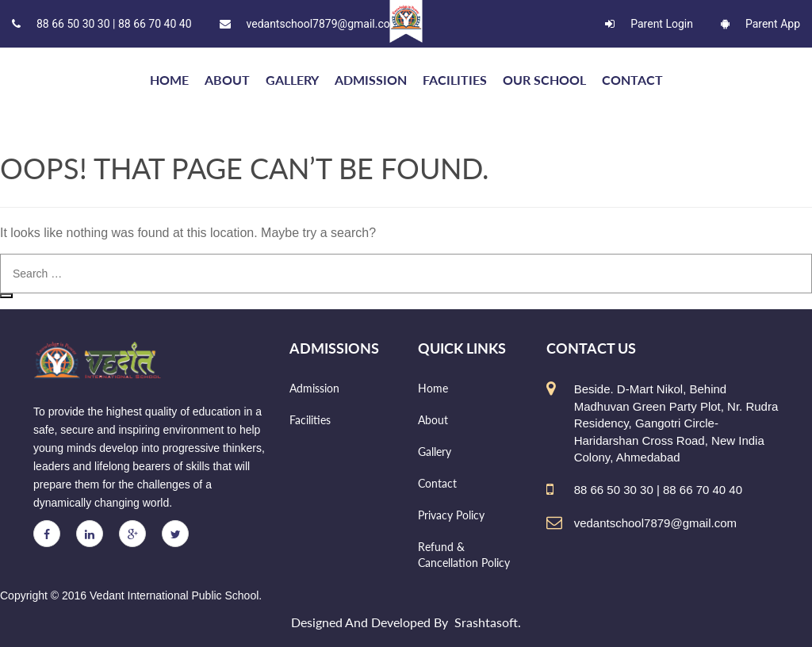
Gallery (292, 80)
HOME (169, 80)
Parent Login (649, 24)
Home (433, 388)
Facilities (455, 80)
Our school (544, 80)
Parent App (760, 24)
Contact (632, 80)
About (227, 80)
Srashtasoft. (488, 622)
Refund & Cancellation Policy (464, 555)
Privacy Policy (451, 515)
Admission (371, 80)
